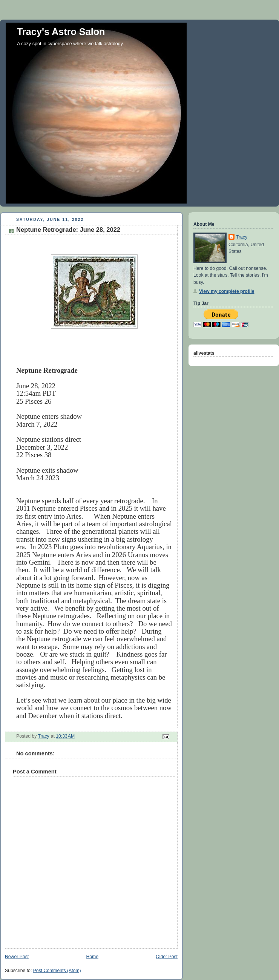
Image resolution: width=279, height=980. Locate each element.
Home (92, 957)
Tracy (242, 237)
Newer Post (17, 957)
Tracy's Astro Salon (61, 32)
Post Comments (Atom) (57, 971)
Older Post (167, 957)
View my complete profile (227, 291)
